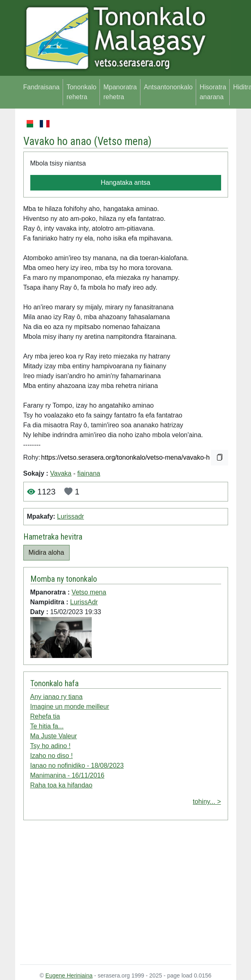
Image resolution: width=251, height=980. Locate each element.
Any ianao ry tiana (57, 697)
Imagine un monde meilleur (70, 707)
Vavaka (61, 473)
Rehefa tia (45, 716)
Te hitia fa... (47, 726)
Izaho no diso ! (52, 756)
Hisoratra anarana (213, 92)
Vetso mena (123, 141)
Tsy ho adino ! (51, 746)
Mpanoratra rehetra (120, 92)
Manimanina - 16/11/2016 (67, 775)
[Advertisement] (126, 894)
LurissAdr (84, 602)
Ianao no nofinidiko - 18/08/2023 (77, 766)
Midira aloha (46, 552)
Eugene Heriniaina (69, 975)
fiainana (89, 473)
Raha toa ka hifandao (61, 785)
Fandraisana (42, 87)
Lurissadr (70, 516)
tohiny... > (207, 802)
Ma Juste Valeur (54, 736)
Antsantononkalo (168, 87)
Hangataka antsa (125, 183)
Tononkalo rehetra (81, 92)
